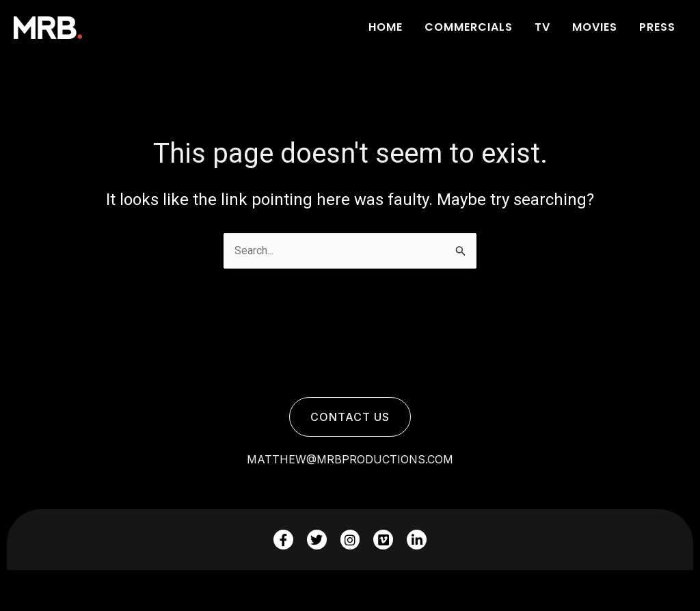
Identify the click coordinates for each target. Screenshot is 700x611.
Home (386, 27)
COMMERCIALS (469, 27)
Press (657, 27)
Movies (595, 27)
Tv (542, 27)
